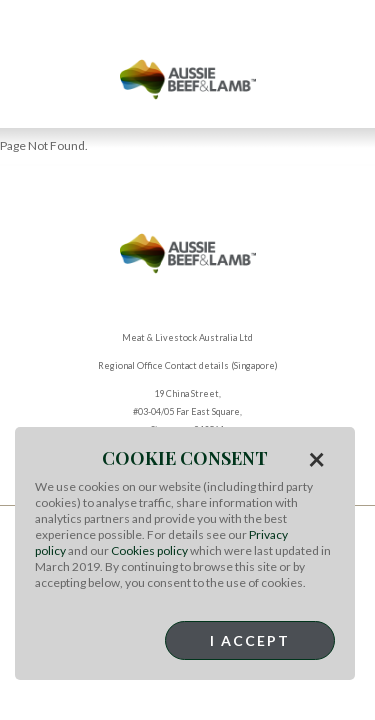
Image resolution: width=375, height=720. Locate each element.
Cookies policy (149, 550)
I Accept (250, 640)
